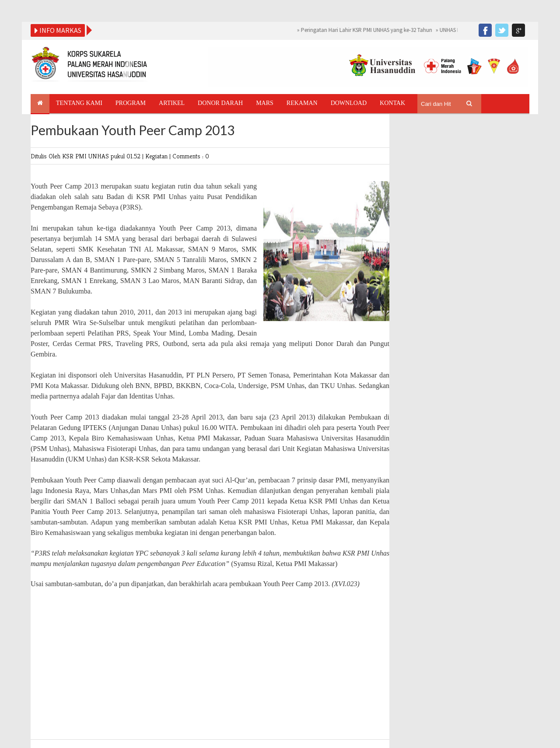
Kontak (392, 103)
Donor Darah (220, 103)
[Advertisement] (210, 665)
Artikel (172, 103)
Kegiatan (157, 156)
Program (131, 103)
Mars (265, 103)
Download (349, 103)
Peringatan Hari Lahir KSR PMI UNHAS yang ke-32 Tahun (367, 30)
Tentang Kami (79, 103)
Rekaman (302, 103)
